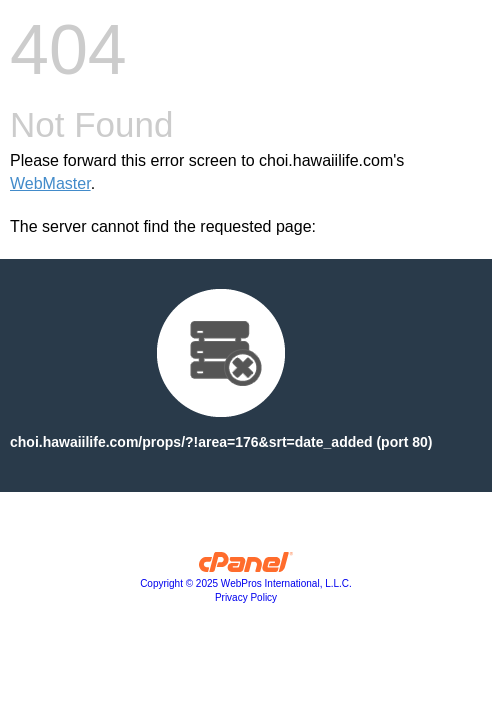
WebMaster (50, 183)
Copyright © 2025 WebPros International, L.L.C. (246, 583)
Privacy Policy (246, 597)
